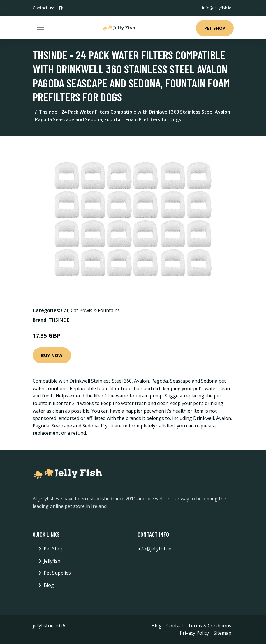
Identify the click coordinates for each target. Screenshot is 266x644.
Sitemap (222, 633)
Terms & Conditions (210, 626)
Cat (65, 310)
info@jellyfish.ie (217, 8)
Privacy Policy (194, 633)
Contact (175, 626)
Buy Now (52, 355)
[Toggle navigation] (40, 27)
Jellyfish (52, 561)
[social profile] (61, 8)
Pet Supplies (57, 573)
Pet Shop (215, 28)
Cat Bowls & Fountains (95, 310)
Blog (49, 585)
